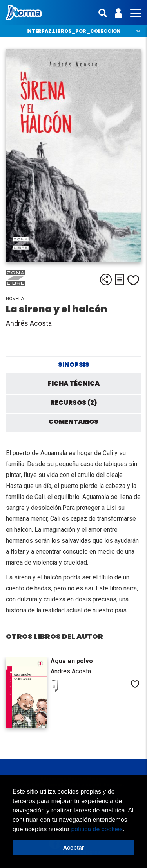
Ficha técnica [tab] (74, 383)
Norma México (24, 13)
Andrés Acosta (29, 323)
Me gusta (133, 280)
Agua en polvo (72, 661)
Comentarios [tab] (73, 422)
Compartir (106, 280)
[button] (127, 830)
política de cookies (97, 829)
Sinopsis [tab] (74, 365)
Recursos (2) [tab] (74, 403)
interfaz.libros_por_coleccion (73, 31)
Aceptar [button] (74, 848)
